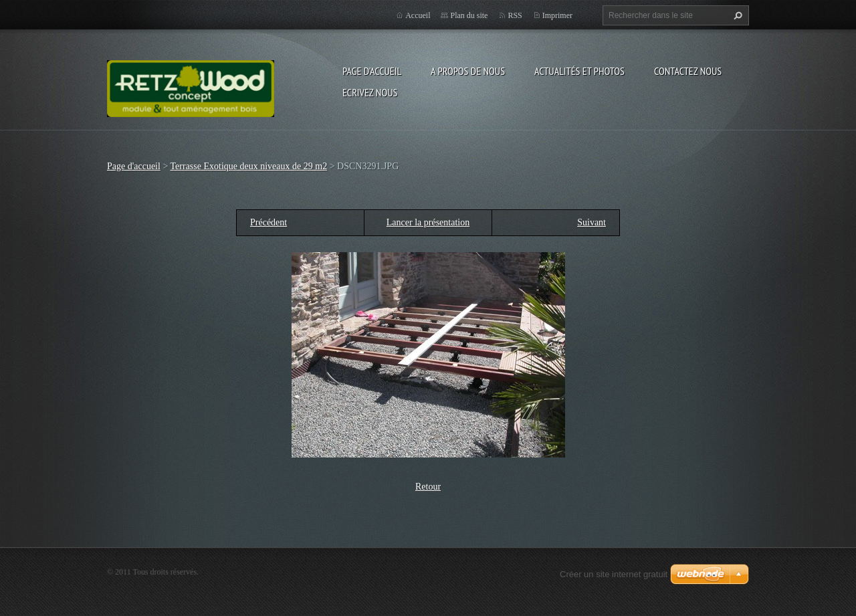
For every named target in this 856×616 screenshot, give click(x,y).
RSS (515, 15)
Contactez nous (688, 71)
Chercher (736, 15)
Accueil (418, 15)
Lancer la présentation (428, 222)
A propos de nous (468, 71)
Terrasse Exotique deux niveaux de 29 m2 (249, 166)
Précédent (269, 222)
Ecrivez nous (370, 92)
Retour (428, 487)
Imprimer (557, 15)
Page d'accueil (372, 71)
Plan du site (469, 15)
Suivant (592, 222)
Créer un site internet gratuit (614, 574)
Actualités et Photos (579, 71)
